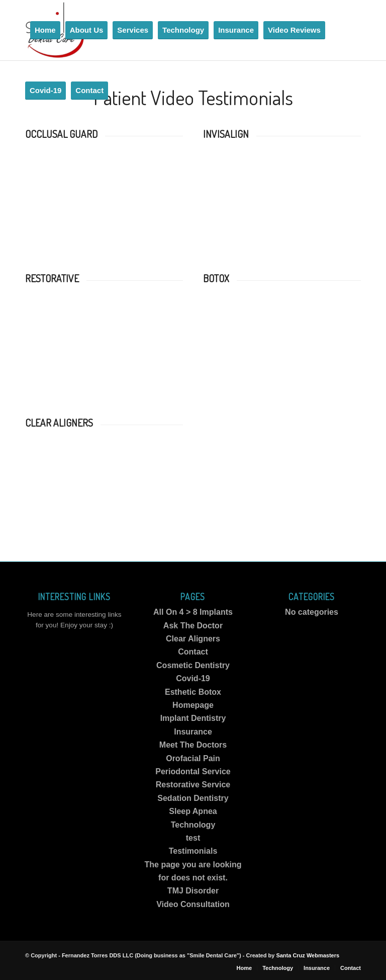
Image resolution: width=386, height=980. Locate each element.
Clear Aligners (193, 639)
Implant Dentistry (193, 718)
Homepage (193, 705)
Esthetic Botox (193, 692)
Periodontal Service (193, 771)
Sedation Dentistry (193, 798)
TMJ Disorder (193, 891)
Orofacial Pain (193, 758)
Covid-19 (193, 678)
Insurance (193, 732)
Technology (193, 825)
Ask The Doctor (193, 626)
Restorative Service (193, 785)
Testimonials (193, 851)
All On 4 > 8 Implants (193, 612)
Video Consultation (193, 904)
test (193, 838)
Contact (193, 652)
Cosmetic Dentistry (193, 665)
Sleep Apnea (193, 811)
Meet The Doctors (193, 745)
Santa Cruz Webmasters (308, 955)
